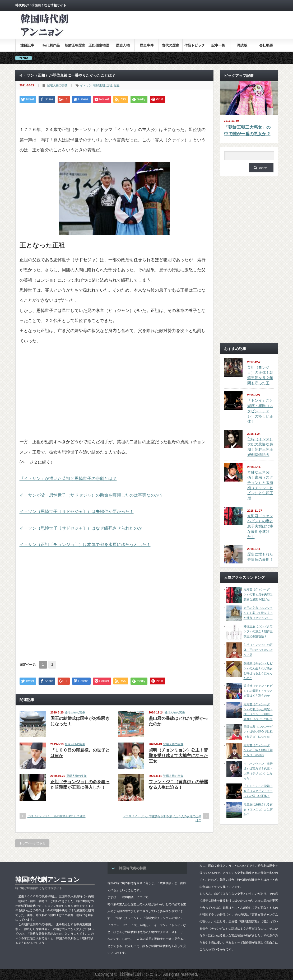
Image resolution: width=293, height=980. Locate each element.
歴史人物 (123, 45)
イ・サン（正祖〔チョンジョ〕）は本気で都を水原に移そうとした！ (85, 545)
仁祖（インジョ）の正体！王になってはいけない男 (258, 650)
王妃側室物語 (99, 45)
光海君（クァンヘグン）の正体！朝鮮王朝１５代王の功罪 (258, 750)
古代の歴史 (171, 45)
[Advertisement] (182, 29)
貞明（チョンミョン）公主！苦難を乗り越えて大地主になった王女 (178, 756)
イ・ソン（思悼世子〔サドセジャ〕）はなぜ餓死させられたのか (81, 528)
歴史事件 (147, 45)
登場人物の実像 (57, 85)
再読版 (242, 45)
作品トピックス (194, 47)
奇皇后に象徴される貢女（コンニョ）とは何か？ (258, 809)
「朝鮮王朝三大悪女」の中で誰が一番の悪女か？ (247, 131)
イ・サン (86, 85)
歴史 (117, 85)
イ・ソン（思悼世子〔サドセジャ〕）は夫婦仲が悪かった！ (77, 512)
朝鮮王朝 (99, 85)
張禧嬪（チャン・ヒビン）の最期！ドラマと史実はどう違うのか (258, 691)
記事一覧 (218, 45)
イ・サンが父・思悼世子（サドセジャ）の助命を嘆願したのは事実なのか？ (91, 495)
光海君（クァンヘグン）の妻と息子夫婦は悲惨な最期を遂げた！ (260, 526)
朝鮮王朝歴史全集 (75, 47)
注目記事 (27, 45)
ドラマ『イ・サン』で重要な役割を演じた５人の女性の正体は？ (162, 818)
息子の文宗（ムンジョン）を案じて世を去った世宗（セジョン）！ (258, 613)
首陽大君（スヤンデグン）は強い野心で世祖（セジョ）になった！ (258, 732)
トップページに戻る (32, 843)
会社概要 (266, 45)
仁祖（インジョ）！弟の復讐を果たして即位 (57, 816)
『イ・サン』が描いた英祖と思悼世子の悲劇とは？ (68, 479)
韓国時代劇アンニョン (48, 879)
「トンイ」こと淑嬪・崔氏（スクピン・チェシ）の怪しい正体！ (260, 411)
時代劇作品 (51, 45)
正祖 (109, 85)
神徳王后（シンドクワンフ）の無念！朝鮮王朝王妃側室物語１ (258, 631)
